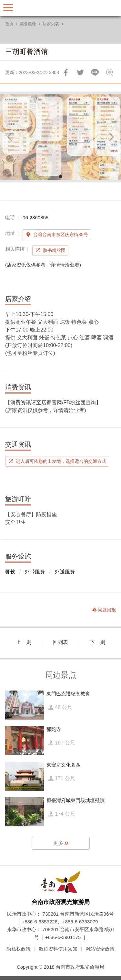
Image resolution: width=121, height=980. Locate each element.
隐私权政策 (19, 949)
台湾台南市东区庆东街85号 (61, 234)
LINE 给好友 (95, 72)
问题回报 (109, 72)
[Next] (111, 137)
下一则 (97, 642)
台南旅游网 (61, 8)
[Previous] (10, 137)
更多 (58, 843)
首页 (9, 24)
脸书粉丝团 (54, 250)
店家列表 (51, 24)
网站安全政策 (100, 949)
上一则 (24, 642)
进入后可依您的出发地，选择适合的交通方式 (61, 461)
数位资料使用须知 (58, 949)
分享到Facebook (66, 72)
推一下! (80, 72)
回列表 (60, 642)
